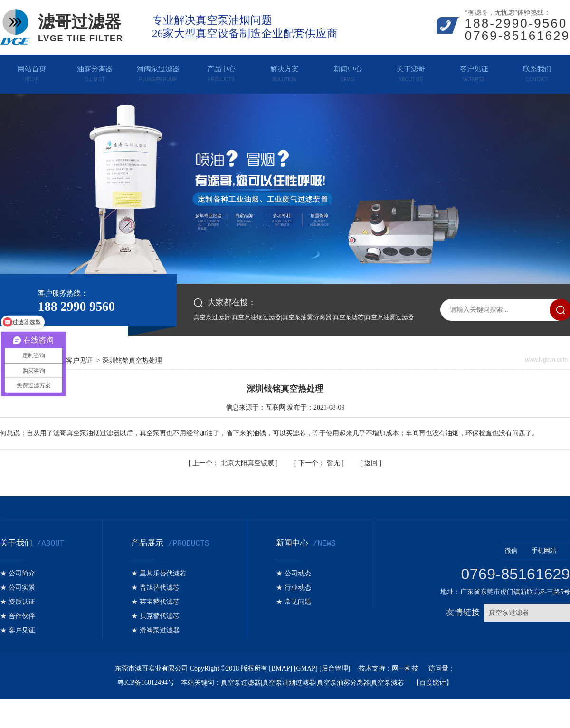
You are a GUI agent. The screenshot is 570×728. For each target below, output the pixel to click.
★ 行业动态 (294, 588)
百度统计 (433, 683)
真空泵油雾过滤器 (389, 317)
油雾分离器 (95, 72)
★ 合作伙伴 (18, 616)
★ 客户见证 (18, 630)
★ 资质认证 (18, 602)
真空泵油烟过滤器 (256, 317)
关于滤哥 (411, 72)
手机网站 (549, 551)
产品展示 (170, 543)
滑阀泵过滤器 (158, 72)
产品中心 (221, 72)
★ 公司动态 (294, 573)
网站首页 (32, 72)
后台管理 (335, 668)
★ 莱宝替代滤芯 (155, 602)
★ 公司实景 (18, 588)
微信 (516, 551)
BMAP (281, 668)
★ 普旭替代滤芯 (155, 588)
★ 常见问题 (294, 602)
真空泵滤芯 (348, 317)
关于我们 (32, 543)
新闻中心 (347, 72)
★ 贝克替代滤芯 (155, 616)
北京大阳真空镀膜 (234, 463)
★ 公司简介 (18, 573)
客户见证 (474, 72)
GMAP (305, 668)
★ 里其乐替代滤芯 (159, 573)
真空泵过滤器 (212, 317)
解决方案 (284, 72)
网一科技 (406, 668)
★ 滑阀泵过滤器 (155, 630)
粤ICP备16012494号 (146, 683)
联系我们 (537, 72)
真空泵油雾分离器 (307, 317)
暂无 (320, 463)
